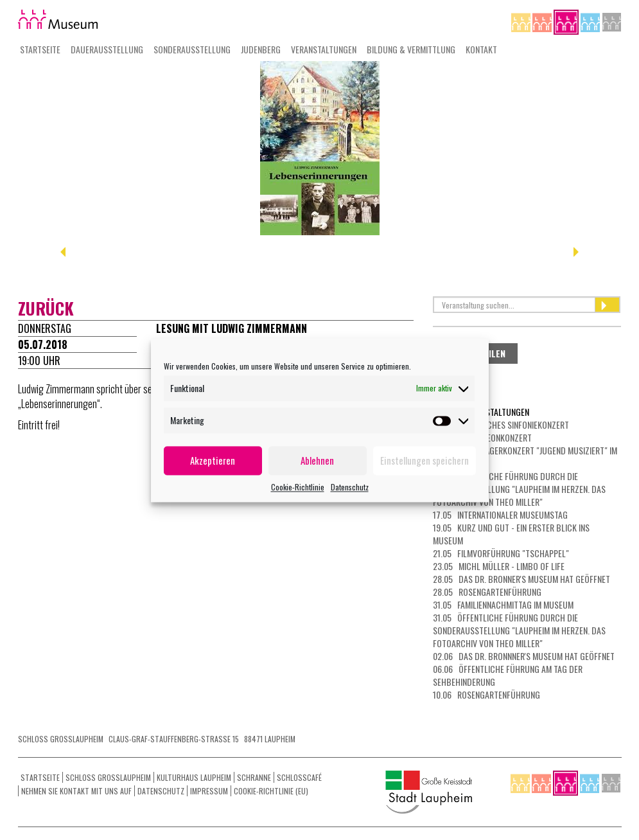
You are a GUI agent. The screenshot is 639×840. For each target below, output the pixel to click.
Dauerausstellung (107, 49)
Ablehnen (317, 460)
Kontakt (481, 49)
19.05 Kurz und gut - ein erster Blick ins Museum (511, 534)
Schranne (254, 777)
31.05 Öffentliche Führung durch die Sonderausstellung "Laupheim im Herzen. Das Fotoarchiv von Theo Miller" (519, 630)
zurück (46, 308)
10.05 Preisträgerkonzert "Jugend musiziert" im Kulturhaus (525, 457)
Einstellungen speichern (425, 460)
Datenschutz (350, 487)
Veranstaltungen (324, 49)
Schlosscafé (299, 777)
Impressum (209, 791)
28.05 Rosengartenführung (487, 592)
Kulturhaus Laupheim (194, 777)
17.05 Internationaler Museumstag (500, 514)
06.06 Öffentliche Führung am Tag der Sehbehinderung (508, 675)
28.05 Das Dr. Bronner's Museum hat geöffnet (521, 579)
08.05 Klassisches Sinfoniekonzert (501, 424)
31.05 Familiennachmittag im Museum (503, 604)
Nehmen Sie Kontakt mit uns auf (76, 791)
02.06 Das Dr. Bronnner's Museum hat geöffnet (524, 656)
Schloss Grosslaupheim (108, 777)
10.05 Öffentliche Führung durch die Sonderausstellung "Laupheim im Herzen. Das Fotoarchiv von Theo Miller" (519, 489)
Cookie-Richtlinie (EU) (271, 791)
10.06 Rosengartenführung (486, 694)
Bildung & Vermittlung (411, 49)
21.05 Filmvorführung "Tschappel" (501, 553)
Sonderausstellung (192, 49)
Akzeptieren (213, 460)
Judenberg (261, 49)
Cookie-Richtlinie (298, 487)
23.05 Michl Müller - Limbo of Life (499, 566)
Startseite (40, 49)
